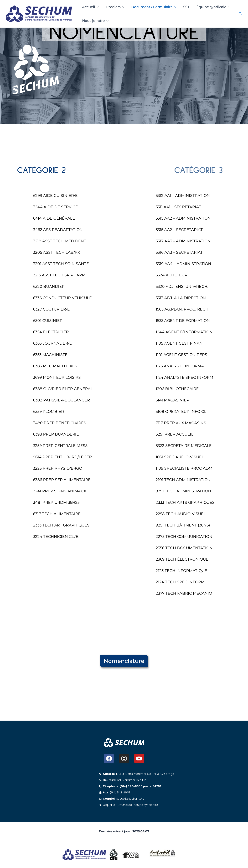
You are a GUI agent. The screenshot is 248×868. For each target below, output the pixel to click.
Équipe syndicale (213, 7)
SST (186, 7)
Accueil (91, 7)
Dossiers (115, 7)
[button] (97, 7)
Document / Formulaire (154, 7)
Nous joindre (95, 21)
